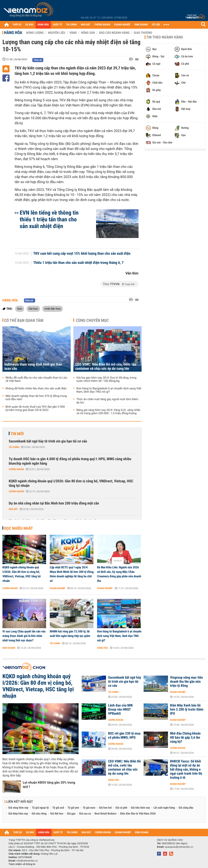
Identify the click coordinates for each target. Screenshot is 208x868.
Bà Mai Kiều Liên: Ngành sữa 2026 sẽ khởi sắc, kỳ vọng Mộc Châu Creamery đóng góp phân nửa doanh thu (119, 574)
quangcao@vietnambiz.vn (179, 847)
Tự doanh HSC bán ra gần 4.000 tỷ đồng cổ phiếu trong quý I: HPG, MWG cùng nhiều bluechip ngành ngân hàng (70, 461)
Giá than (33, 309)
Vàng (73, 33)
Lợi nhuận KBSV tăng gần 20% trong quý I (49, 784)
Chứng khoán (16, 469)
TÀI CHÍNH (71, 25)
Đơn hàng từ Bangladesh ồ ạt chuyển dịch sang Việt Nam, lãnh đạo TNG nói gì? (109, 390)
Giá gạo (71, 814)
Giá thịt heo (57, 814)
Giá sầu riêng (39, 814)
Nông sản (88, 33)
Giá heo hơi (105, 808)
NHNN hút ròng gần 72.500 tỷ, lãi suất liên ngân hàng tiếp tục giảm (70, 634)
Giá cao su (85, 814)
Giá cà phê (121, 808)
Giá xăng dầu (186, 808)
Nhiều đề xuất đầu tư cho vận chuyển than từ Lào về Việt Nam (36, 379)
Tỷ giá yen (73, 808)
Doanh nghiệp (57, 588)
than (20, 309)
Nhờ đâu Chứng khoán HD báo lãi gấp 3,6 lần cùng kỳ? (185, 738)
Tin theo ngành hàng (165, 37)
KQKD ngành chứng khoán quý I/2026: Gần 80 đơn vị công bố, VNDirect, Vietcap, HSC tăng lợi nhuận (71, 483)
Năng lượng (35, 33)
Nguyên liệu (57, 33)
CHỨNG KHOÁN (102, 25)
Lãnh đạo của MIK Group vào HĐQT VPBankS (120, 710)
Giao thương (143, 33)
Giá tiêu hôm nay (140, 808)
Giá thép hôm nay (18, 814)
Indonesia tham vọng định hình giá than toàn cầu (33, 367)
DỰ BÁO (29, 25)
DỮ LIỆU (156, 25)
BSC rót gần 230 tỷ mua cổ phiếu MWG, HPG (124, 736)
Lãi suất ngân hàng (164, 808)
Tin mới (17, 434)
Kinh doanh (9, 648)
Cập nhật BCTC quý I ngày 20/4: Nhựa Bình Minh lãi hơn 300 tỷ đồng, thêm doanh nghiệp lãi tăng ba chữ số (72, 574)
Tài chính (14, 447)
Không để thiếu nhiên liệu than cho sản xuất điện (36, 389)
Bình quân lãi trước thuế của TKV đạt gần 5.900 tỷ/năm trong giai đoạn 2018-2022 (35, 408)
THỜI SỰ (17, 25)
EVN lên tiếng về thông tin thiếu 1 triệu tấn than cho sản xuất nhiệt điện (49, 219)
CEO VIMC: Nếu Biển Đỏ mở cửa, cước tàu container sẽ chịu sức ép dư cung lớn (106, 367)
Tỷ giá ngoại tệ (40, 808)
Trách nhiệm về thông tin (22, 864)
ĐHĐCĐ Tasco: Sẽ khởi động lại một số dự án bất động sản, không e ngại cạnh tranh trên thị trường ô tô (186, 770)
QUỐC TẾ (57, 25)
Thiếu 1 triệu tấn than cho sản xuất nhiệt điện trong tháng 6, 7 (78, 263)
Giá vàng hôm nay (18, 808)
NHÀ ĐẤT (86, 25)
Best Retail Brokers (106, 814)
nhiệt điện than (53, 309)
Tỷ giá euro (89, 808)
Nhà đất (13, 509)
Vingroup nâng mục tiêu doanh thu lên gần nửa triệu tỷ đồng (186, 682)
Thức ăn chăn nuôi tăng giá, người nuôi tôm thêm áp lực (107, 401)
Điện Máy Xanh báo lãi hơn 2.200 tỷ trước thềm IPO (187, 710)
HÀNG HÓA (43, 25)
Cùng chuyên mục (92, 320)
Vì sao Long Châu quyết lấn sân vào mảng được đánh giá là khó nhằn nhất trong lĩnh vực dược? (24, 636)
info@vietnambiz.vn (27, 861)
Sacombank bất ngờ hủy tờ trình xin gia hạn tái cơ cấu (48, 441)
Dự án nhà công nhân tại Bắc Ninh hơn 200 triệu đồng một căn (54, 503)
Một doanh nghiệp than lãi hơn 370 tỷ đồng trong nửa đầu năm (36, 398)
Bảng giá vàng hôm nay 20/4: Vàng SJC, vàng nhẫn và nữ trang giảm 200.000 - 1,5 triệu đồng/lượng (108, 412)
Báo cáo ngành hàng (114, 33)
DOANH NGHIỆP (122, 25)
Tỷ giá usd (58, 808)
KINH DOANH (141, 25)
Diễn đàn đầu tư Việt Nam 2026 (138, 814)
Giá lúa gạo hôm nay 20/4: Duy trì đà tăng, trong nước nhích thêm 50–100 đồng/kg (106, 379)
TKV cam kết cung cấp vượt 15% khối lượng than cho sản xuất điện (82, 254)
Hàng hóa (13, 33)
